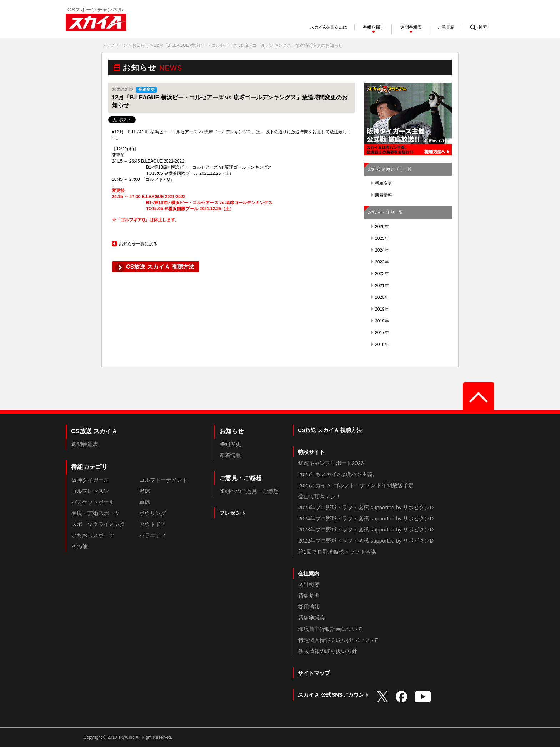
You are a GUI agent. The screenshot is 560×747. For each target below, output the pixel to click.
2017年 (380, 333)
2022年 (380, 274)
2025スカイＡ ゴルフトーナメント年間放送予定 (356, 485)
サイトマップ (314, 673)
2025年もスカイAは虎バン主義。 (338, 474)
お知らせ (141, 45)
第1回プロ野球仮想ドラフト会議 (337, 552)
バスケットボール (93, 502)
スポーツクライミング (98, 524)
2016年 (380, 345)
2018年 (380, 321)
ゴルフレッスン (90, 491)
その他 (79, 546)
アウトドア (153, 524)
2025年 (380, 238)
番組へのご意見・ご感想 (249, 491)
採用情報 (309, 607)
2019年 (380, 309)
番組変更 (382, 183)
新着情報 (382, 195)
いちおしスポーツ (93, 535)
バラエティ (153, 535)
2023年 (380, 262)
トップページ (114, 45)
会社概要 (309, 585)
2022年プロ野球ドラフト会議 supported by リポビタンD (366, 541)
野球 (145, 491)
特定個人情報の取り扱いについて (338, 640)
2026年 (380, 227)
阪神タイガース (90, 480)
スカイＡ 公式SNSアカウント (334, 695)
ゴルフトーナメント (163, 480)
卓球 (145, 502)
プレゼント (233, 513)
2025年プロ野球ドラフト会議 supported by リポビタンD (366, 507)
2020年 (380, 297)
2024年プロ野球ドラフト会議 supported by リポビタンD (366, 518)
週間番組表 (85, 444)
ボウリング (153, 513)
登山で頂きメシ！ (320, 496)
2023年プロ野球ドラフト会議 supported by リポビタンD (366, 530)
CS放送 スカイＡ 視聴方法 (330, 430)
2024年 (380, 250)
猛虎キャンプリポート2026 (331, 463)
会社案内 (309, 573)
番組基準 (309, 596)
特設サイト (311, 452)
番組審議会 (312, 618)
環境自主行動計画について (330, 629)
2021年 (380, 286)
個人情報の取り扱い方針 (328, 651)
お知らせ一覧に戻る (135, 244)
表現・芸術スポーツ (96, 513)
